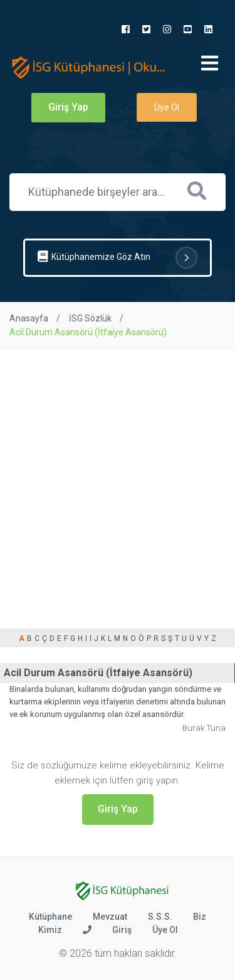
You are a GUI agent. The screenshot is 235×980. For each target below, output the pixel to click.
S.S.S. (160, 917)
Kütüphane (50, 917)
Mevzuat (110, 917)
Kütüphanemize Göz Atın (118, 258)
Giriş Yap (68, 107)
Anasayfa (29, 318)
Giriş (122, 930)
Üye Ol (167, 107)
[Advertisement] (118, 473)
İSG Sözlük (90, 318)
